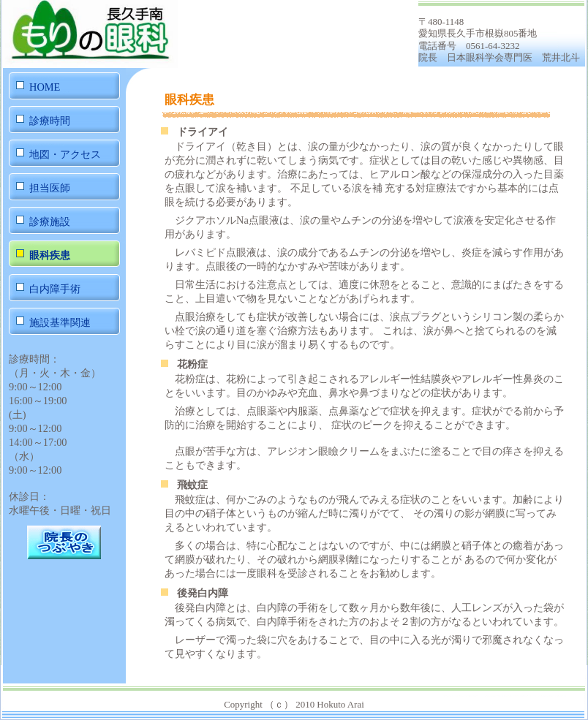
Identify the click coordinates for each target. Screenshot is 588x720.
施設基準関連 (60, 322)
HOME (45, 87)
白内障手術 (55, 289)
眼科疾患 (50, 255)
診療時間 (50, 121)
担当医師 (50, 188)
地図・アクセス (65, 154)
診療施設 (50, 221)
